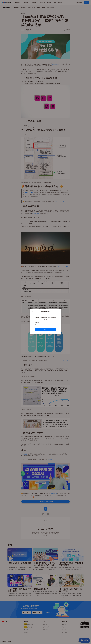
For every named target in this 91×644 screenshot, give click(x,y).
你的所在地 (37, 322)
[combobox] (35, 324)
